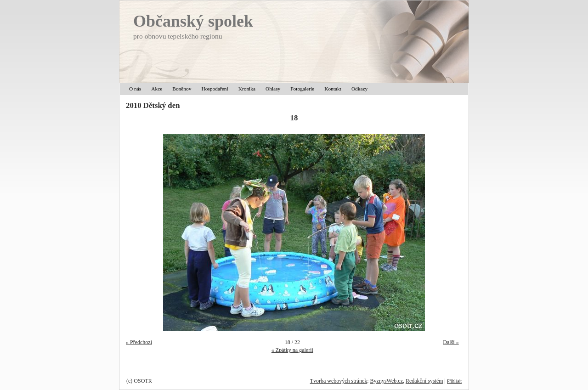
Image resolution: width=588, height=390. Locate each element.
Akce (157, 89)
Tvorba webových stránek (339, 381)
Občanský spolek (193, 21)
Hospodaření (215, 89)
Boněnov (182, 89)
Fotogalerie (302, 89)
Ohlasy (273, 89)
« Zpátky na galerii (292, 350)
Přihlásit (454, 381)
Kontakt (333, 89)
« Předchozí (139, 342)
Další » (451, 342)
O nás (135, 89)
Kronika (247, 89)
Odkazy (359, 89)
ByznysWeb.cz (387, 381)
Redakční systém (424, 381)
